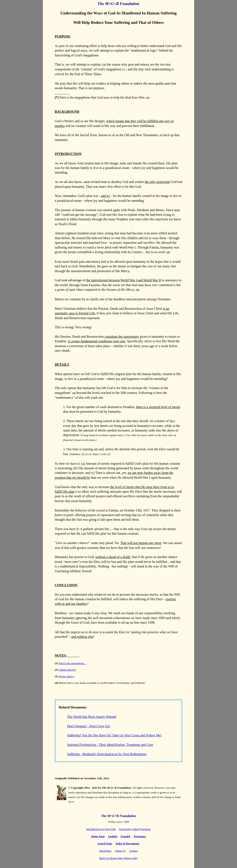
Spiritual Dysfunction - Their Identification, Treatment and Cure (110, 745)
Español (126, 836)
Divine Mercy (67, 676)
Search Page (105, 843)
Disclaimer (105, 851)
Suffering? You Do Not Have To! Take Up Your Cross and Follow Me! (114, 735)
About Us (120, 851)
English (113, 836)
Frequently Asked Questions (135, 829)
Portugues (140, 836)
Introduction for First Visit (101, 829)
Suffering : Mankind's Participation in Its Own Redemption (107, 754)
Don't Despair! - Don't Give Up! (89, 726)
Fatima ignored (67, 670)
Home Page (98, 836)
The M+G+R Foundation (119, 4)
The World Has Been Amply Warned (92, 717)
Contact (133, 851)
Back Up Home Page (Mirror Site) (119, 858)
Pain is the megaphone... (72, 663)
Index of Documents (128, 843)
